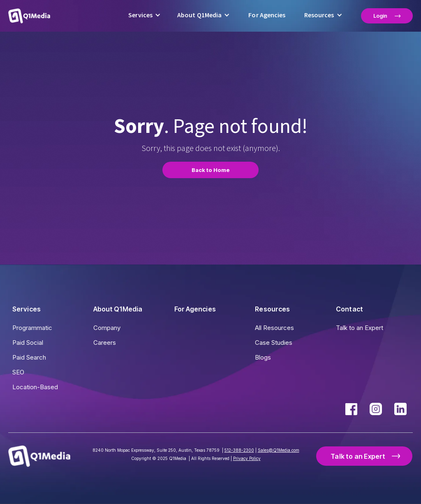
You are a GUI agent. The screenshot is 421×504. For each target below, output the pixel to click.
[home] (29, 16)
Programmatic (32, 328)
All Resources (274, 328)
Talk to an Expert (360, 328)
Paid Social (28, 343)
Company (107, 328)
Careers (105, 343)
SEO (18, 372)
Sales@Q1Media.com (279, 450)
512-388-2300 (239, 450)
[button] (145, 16)
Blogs (263, 357)
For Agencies (267, 15)
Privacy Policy (247, 458)
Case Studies (274, 343)
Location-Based (35, 387)
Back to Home (211, 170)
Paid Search (29, 357)
